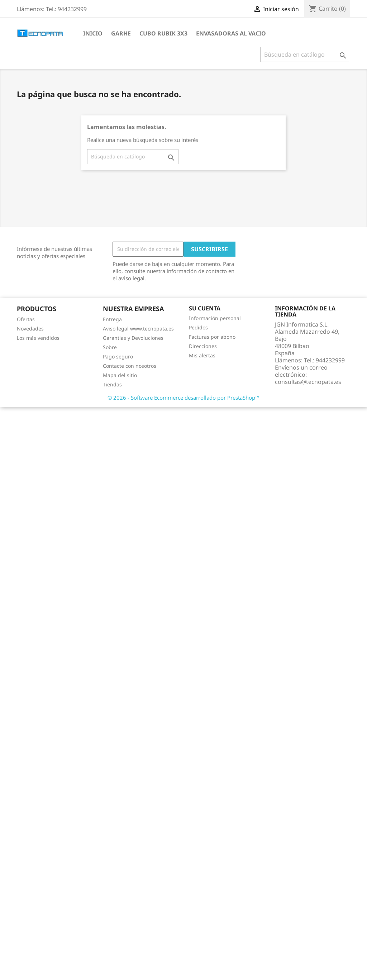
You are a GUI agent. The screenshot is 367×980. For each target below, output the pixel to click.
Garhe (121, 33)
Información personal (215, 318)
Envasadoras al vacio (231, 33)
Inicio (93, 33)
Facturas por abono (212, 337)
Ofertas (26, 319)
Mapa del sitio (120, 375)
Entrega (112, 319)
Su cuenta (205, 308)
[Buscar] (305, 54)
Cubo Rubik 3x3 (163, 33)
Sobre (110, 347)
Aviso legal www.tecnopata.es (138, 329)
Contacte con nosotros (130, 366)
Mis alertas (202, 355)
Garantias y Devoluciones (133, 338)
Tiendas (112, 384)
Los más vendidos (38, 338)
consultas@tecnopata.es (308, 382)
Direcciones (203, 346)
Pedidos (198, 327)
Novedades (30, 329)
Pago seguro (118, 356)
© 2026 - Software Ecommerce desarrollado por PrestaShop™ (183, 398)
